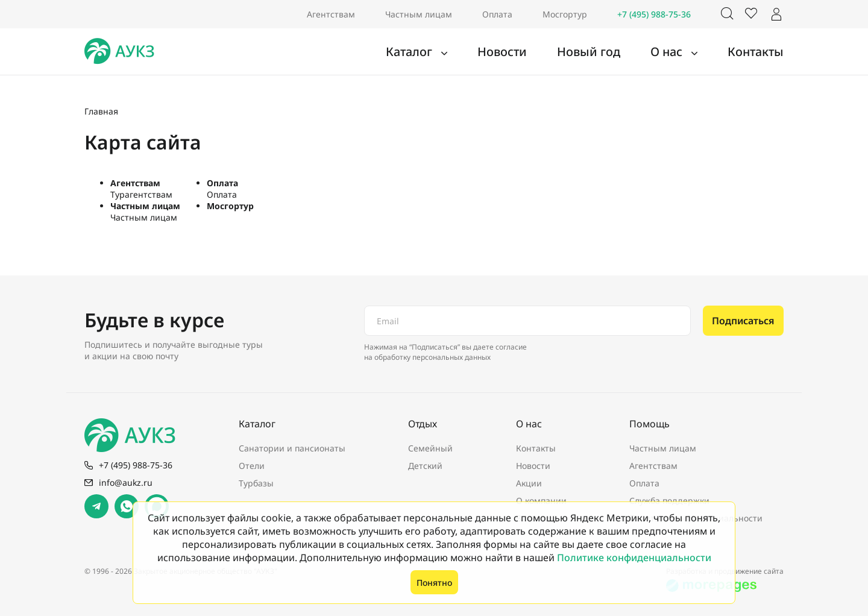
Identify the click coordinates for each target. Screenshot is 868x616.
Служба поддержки (669, 501)
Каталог (456, 52)
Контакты (761, 52)
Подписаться (743, 321)
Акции (529, 483)
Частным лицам (419, 14)
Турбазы (256, 483)
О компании (541, 501)
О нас (683, 52)
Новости (538, 52)
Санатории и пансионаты (292, 448)
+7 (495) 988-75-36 (654, 14)
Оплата (497, 14)
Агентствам (331, 14)
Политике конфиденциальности (634, 558)
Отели (252, 466)
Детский (425, 466)
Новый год (613, 52)
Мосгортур (565, 14)
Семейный (430, 448)
